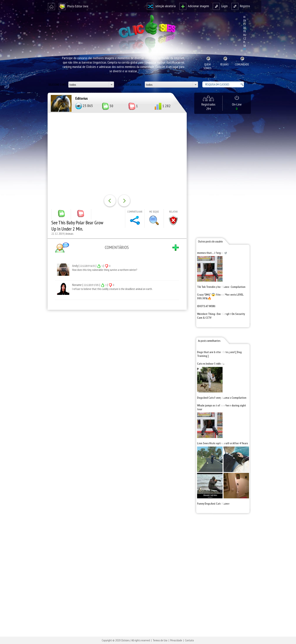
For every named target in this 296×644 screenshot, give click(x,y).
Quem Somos (207, 66)
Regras (224, 64)
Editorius (82, 98)
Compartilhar (135, 212)
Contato (189, 640)
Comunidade (242, 64)
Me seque (154, 212)
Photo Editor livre (74, 6)
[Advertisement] (116, 362)
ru (245, 35)
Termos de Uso (160, 640)
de (245, 28)
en (245, 21)
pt (245, 49)
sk (245, 46)
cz (245, 38)
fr (245, 31)
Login (220, 6)
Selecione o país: (58, 85)
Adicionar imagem (194, 6)
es (245, 24)
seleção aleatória (161, 6)
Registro (241, 6)
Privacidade (176, 640)
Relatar (173, 212)
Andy (75, 266)
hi (244, 17)
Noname (77, 285)
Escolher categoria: (130, 85)
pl (244, 42)
